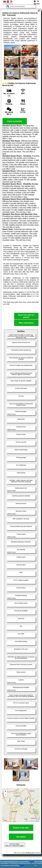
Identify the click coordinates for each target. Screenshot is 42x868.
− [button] (5, 795)
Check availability (15, 121)
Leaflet (26, 821)
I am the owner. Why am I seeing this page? (15, 845)
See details (21, 837)
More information (26, 323)
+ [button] (5, 792)
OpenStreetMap (35, 821)
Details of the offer (21, 828)
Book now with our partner (26, 316)
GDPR (22, 866)
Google (32, 862)
